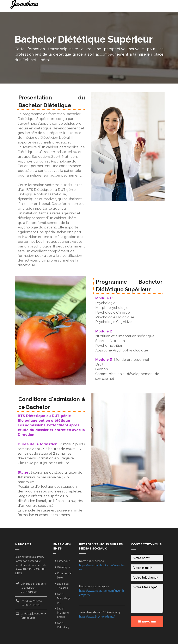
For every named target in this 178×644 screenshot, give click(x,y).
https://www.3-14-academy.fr (97, 617)
